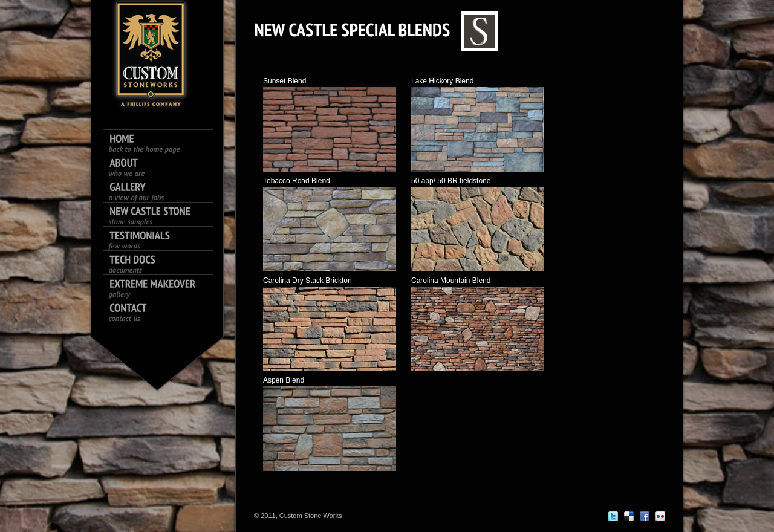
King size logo (151, 54)
